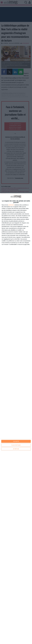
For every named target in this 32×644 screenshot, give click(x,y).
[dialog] (16, 419)
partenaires (11, 205)
